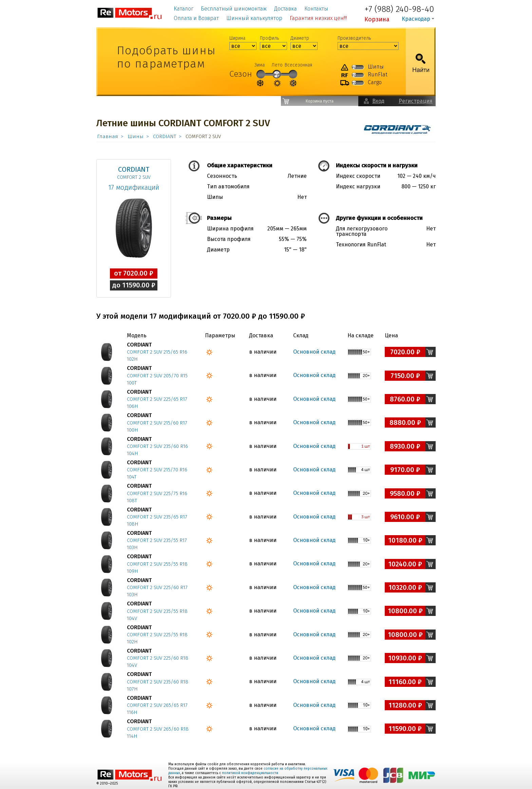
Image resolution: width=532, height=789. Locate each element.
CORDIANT (165, 136)
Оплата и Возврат (196, 18)
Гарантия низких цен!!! (318, 18)
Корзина (377, 19)
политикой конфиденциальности (250, 773)
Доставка (286, 9)
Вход (378, 101)
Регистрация (416, 101)
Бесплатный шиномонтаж (234, 9)
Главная (108, 136)
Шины (136, 136)
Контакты (316, 9)
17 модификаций (134, 187)
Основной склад (314, 352)
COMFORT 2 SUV (134, 177)
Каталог (184, 9)
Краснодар (416, 19)
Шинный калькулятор (254, 18)
